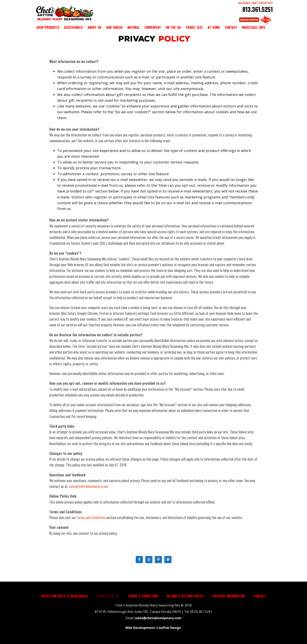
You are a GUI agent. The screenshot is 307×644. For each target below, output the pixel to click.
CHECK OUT (266, 3)
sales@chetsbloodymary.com (88, 486)
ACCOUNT (244, 3)
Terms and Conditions (91, 517)
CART (254, 3)
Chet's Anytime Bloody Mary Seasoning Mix (64, 13)
